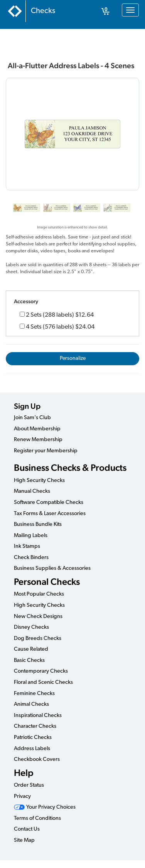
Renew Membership (38, 440)
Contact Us (27, 829)
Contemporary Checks (41, 671)
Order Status (29, 785)
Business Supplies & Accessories (52, 568)
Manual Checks (32, 491)
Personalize (73, 358)
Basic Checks (29, 661)
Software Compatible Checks (49, 503)
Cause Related (31, 649)
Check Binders (31, 558)
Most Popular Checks (39, 594)
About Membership (37, 429)
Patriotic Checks (33, 738)
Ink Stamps (27, 546)
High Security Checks (39, 481)
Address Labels (32, 749)
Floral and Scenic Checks (43, 682)
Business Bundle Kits (38, 525)
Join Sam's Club (32, 418)
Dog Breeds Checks (38, 639)
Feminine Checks (34, 694)
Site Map (24, 840)
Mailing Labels (31, 536)
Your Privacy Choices (45, 807)
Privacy (22, 797)
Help (24, 773)
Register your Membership (46, 451)
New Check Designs (38, 617)
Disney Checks (31, 627)
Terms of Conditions (37, 818)
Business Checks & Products (70, 468)
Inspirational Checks (38, 716)
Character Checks (35, 726)
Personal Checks (47, 582)
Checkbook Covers (37, 760)
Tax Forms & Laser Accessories (50, 514)
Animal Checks (31, 704)
